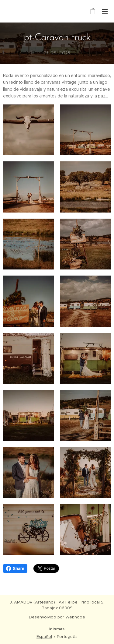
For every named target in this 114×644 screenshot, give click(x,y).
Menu (105, 12)
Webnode (75, 617)
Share (15, 568)
